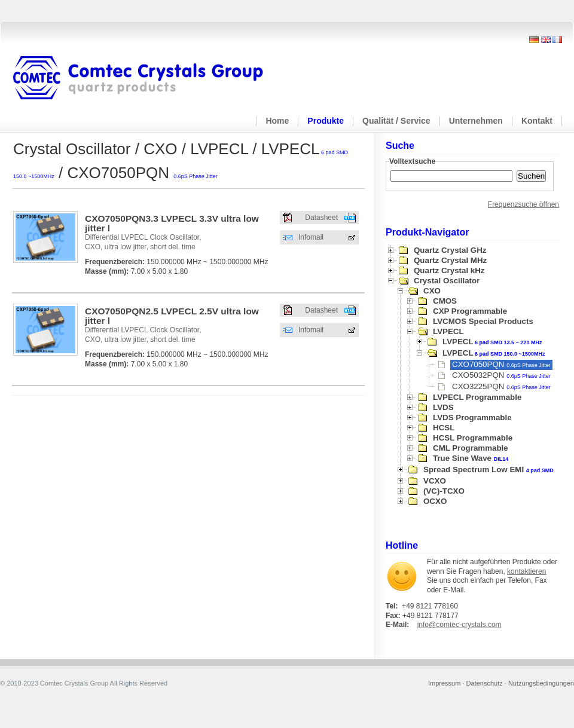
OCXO (435, 501)
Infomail (311, 237)
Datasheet (321, 218)
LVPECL (448, 331)
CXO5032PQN (501, 375)
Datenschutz (485, 683)
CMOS (445, 301)
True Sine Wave (471, 458)
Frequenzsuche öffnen (523, 204)
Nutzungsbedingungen (541, 683)
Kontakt (537, 121)
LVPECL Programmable (477, 397)
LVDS (443, 407)
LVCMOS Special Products (483, 321)
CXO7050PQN (501, 364)
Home (277, 121)
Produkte (326, 121)
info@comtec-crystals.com (459, 625)
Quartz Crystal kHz (449, 270)
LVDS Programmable (472, 417)
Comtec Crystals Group (148, 78)
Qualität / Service (396, 121)
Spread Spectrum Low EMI (488, 469)
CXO (432, 291)
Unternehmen (476, 121)
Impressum (444, 683)
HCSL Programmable (473, 438)
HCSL (444, 428)
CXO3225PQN (501, 386)
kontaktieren (526, 571)
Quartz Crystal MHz (450, 260)
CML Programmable (471, 448)
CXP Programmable (470, 311)
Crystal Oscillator (447, 281)
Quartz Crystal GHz (450, 250)
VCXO (435, 481)
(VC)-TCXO (444, 491)
